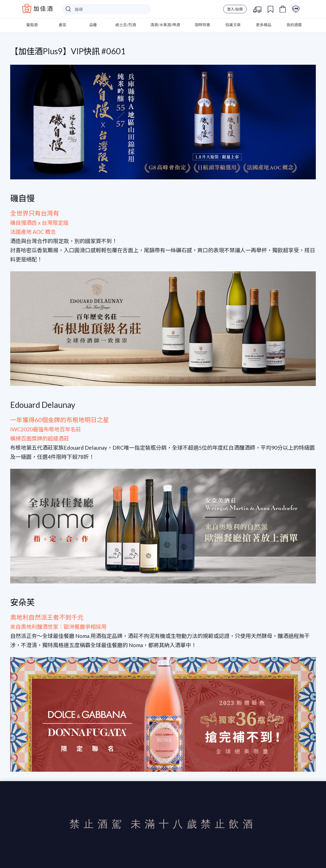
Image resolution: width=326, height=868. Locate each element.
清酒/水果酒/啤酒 (165, 25)
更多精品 (264, 25)
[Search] (106, 9)
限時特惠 (202, 25)
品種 (93, 25)
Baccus (37, 8)
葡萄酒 (32, 25)
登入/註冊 (235, 9)
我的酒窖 (294, 25)
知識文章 (233, 25)
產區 (62, 25)
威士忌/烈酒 (126, 25)
